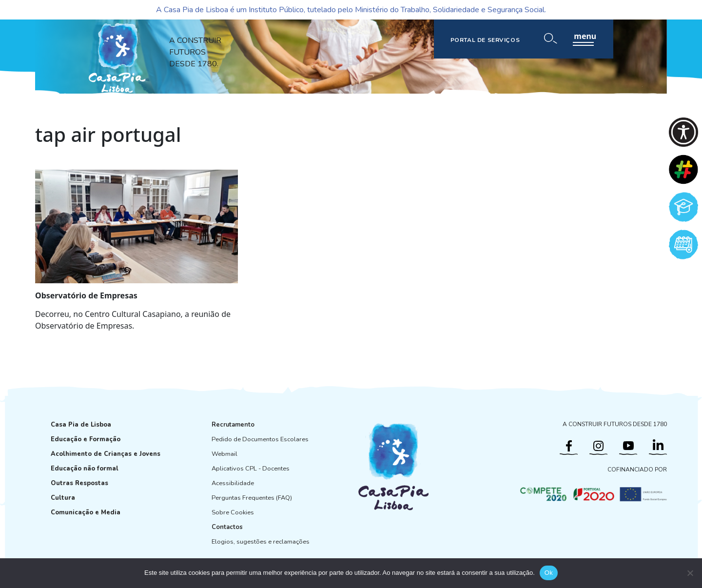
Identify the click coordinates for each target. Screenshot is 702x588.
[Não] (690, 573)
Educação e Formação (86, 439)
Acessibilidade (233, 483)
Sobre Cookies (233, 512)
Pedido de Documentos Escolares (260, 439)
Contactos (227, 527)
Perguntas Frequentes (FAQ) (252, 498)
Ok (549, 573)
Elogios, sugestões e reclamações (261, 542)
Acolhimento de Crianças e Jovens (106, 454)
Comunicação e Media (86, 512)
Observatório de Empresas (86, 295)
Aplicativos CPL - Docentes (251, 469)
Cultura (63, 498)
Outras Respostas (79, 483)
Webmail (224, 454)
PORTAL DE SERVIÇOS (485, 40)
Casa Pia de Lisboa (81, 425)
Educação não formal (85, 469)
